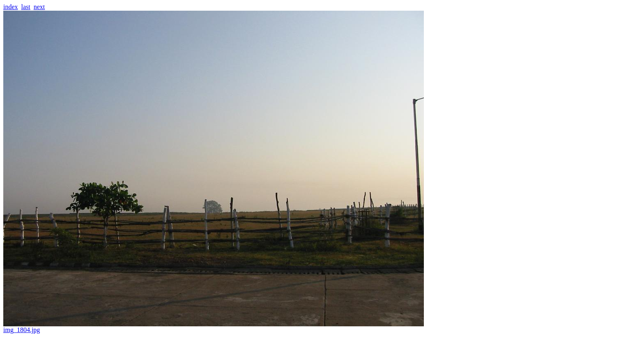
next (39, 7)
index (11, 7)
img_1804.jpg (214, 327)
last (26, 7)
